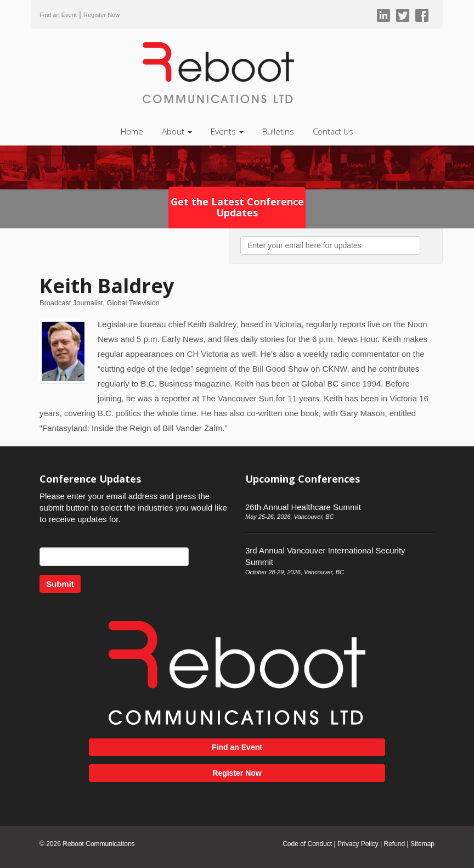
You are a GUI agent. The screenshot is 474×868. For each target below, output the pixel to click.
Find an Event (58, 15)
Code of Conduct (307, 844)
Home (132, 131)
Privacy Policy (358, 844)
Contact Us (333, 131)
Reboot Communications (98, 844)
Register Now (101, 15)
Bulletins (278, 131)
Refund (394, 844)
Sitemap (422, 844)
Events (227, 131)
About (177, 131)
